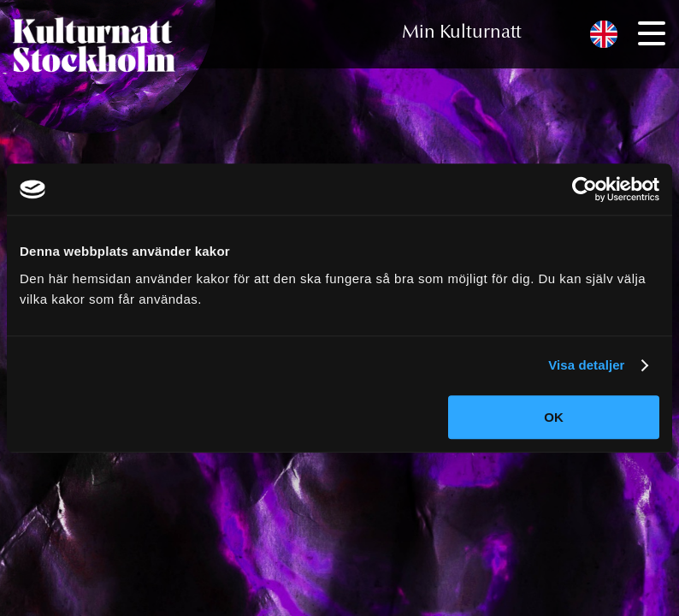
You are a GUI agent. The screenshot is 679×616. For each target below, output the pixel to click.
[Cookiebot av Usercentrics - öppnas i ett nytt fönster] (585, 189)
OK (554, 417)
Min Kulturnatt (462, 33)
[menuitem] (604, 35)
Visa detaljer (586, 365)
